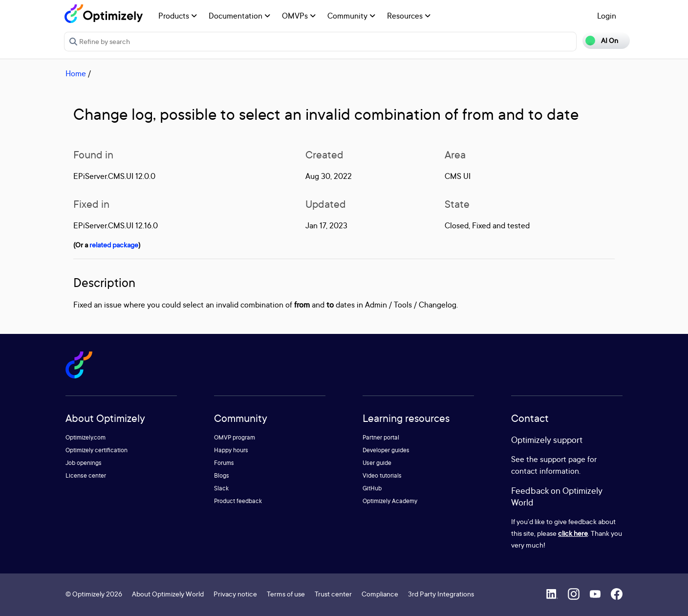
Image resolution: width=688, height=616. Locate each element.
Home (76, 73)
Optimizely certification (97, 450)
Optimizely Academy (390, 501)
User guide (377, 463)
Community (351, 16)
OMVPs (299, 16)
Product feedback (238, 501)
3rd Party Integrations (441, 594)
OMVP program (235, 437)
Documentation (239, 16)
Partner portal (381, 437)
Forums (224, 463)
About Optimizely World (168, 594)
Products (178, 16)
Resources (409, 16)
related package (114, 245)
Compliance (380, 594)
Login (607, 16)
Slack (221, 488)
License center (86, 475)
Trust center (333, 594)
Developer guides (386, 450)
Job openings (84, 463)
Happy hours (231, 450)
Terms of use (286, 594)
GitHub (372, 488)
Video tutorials (382, 475)
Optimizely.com (86, 437)
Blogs (222, 475)
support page (563, 459)
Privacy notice (235, 594)
